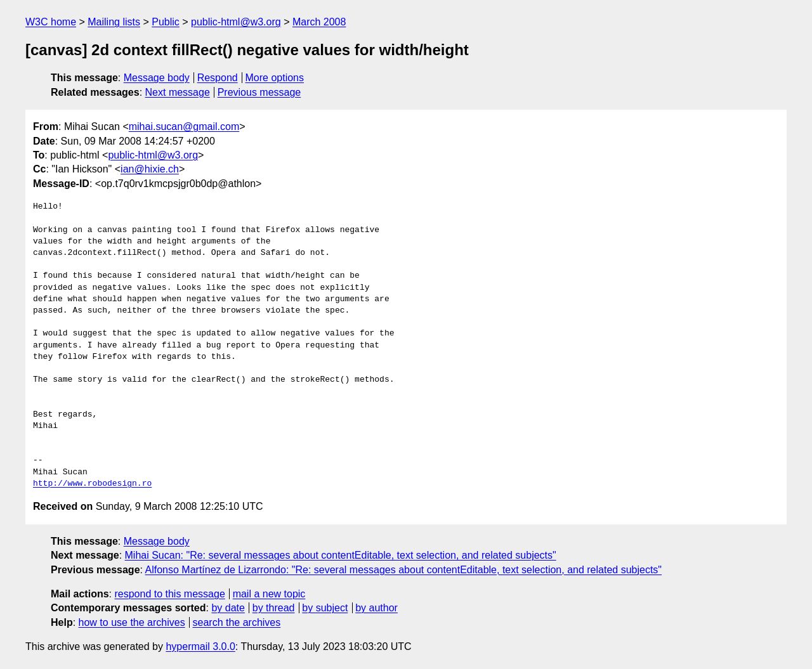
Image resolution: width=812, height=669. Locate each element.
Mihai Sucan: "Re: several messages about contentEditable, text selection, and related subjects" (341, 555)
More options (275, 78)
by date (228, 608)
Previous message (259, 92)
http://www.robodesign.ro (92, 484)
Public (166, 22)
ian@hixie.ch (150, 169)
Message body (157, 78)
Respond (218, 78)
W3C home (51, 22)
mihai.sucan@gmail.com (184, 127)
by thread (274, 608)
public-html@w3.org (236, 22)
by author (377, 608)
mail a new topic (269, 594)
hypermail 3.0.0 (200, 646)
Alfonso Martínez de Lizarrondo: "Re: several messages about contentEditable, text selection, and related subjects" (403, 570)
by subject (325, 608)
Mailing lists (114, 22)
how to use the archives (132, 622)
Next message (178, 92)
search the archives (237, 622)
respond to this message (169, 594)
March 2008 (319, 22)
